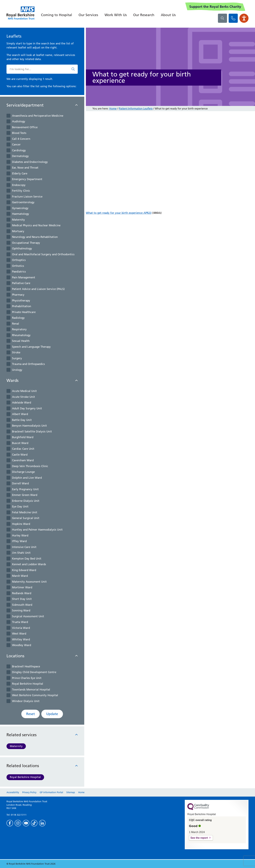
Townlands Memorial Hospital (31, 690)
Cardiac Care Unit (23, 449)
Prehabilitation (22, 306)
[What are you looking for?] (222, 18)
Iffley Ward (19, 541)
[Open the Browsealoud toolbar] (244, 18)
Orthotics (18, 266)
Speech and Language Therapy (31, 347)
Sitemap (71, 792)
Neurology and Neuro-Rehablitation (35, 237)
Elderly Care (20, 173)
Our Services (88, 15)
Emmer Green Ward (25, 495)
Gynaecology (20, 208)
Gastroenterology (23, 202)
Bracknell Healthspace (26, 666)
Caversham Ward (23, 460)
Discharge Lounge (23, 472)
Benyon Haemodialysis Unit (29, 426)
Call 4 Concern (21, 139)
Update (52, 714)
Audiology (19, 121)
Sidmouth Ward (22, 605)
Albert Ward (20, 414)
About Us (168, 15)
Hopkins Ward (21, 524)
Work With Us (116, 15)
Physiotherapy (21, 301)
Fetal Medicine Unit (25, 512)
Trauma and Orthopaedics (28, 364)
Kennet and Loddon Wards (29, 564)
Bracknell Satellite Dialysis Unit (32, 431)
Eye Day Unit (20, 506)
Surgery (17, 358)
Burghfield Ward (23, 437)
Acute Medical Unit (24, 391)
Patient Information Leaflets (136, 109)
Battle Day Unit (22, 420)
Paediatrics (19, 272)
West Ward (19, 634)
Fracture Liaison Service (27, 197)
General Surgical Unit (26, 518)
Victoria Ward (21, 628)
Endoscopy (19, 185)
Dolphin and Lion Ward (27, 478)
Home (113, 109)
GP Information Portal (51, 792)
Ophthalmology (22, 248)
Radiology (18, 318)
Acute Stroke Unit (23, 397)
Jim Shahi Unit (21, 553)
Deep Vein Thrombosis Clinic (30, 466)
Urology (17, 370)
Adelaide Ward (22, 403)
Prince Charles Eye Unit (27, 678)
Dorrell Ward (20, 483)
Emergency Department (27, 179)
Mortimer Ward (22, 587)
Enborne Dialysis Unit (26, 501)
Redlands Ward (22, 593)
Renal (16, 324)
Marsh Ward (20, 576)
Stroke (16, 352)
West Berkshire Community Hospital (35, 695)
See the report (199, 838)
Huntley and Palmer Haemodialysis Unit (37, 530)
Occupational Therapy (26, 243)
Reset (30, 714)
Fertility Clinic (21, 191)
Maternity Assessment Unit (29, 582)
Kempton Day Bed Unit (27, 559)
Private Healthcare (24, 312)
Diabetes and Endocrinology (30, 162)
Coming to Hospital (57, 15)
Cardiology (19, 150)
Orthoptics (19, 260)
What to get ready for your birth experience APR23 (119, 213)
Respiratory (19, 329)
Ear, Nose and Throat (25, 168)
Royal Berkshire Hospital (28, 684)
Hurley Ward (20, 535)
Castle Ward (20, 455)
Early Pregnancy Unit (25, 489)
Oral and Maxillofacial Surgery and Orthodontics (43, 254)
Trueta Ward (20, 622)
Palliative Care (21, 283)
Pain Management (24, 277)
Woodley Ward (22, 645)
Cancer (16, 144)
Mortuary (18, 231)
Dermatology (20, 156)
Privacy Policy (29, 792)
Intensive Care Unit (24, 547)
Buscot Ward (20, 443)
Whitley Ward (21, 639)
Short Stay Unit (22, 599)
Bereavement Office (25, 127)
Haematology (21, 214)
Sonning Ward (21, 610)
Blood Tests (19, 133)
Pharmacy (18, 295)
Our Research (144, 15)
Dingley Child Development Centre (34, 672)
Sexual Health (21, 341)
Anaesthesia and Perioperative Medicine (38, 116)
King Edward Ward (24, 570)
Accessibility (13, 792)
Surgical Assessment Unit (28, 616)
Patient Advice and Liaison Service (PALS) (38, 289)
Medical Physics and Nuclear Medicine (36, 225)
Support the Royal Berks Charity (215, 7)
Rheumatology (21, 335)
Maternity (18, 220)
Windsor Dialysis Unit (26, 701)
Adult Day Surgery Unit (27, 408)
